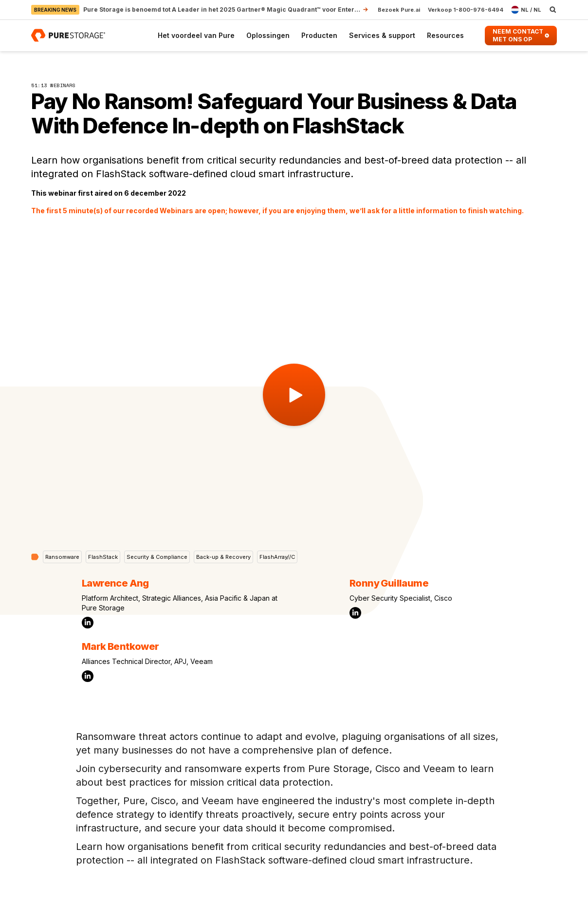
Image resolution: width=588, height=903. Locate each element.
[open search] (553, 10)
